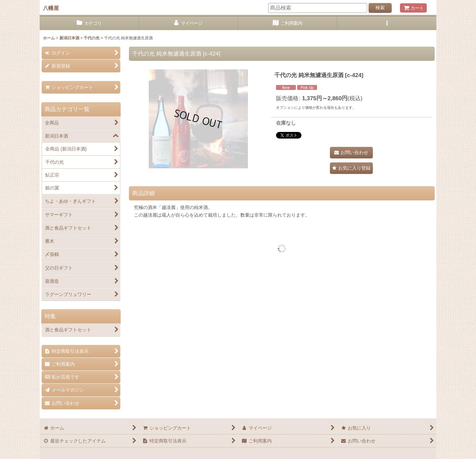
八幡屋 (51, 8)
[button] (387, 23)
